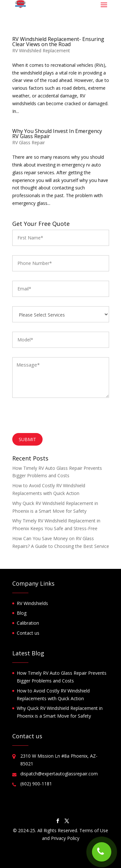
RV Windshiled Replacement (41, 50)
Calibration (28, 623)
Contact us (28, 633)
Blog (22, 613)
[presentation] (61, 417)
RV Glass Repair (29, 142)
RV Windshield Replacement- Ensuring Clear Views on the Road (58, 42)
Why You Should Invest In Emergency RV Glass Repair (57, 134)
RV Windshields (32, 603)
